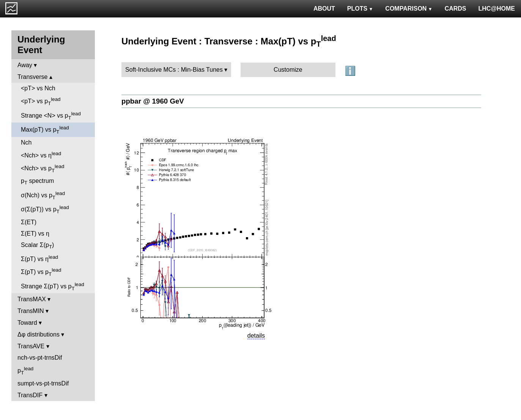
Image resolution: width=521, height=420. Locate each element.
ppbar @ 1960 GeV (153, 101)
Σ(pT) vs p (41, 272)
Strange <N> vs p (51, 116)
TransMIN (31, 311)
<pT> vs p (41, 101)
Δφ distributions (39, 334)
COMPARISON (409, 9)
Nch (26, 142)
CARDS (456, 9)
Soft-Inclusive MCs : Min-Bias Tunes (174, 70)
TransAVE (31, 346)
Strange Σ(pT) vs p (53, 286)
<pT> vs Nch (38, 88)
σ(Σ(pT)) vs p (45, 209)
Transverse (32, 77)
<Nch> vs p (42, 168)
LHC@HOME (497, 9)
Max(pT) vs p (45, 130)
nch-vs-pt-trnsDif (40, 358)
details (256, 336)
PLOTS (360, 9)
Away (25, 65)
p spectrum (37, 182)
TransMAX (32, 299)
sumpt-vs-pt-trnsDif (43, 383)
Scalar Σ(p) (37, 246)
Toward (27, 323)
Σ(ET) (29, 222)
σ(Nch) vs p (43, 195)
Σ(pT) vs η (39, 258)
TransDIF (30, 395)
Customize (288, 70)
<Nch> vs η (41, 155)
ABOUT (324, 9)
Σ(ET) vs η (35, 234)
